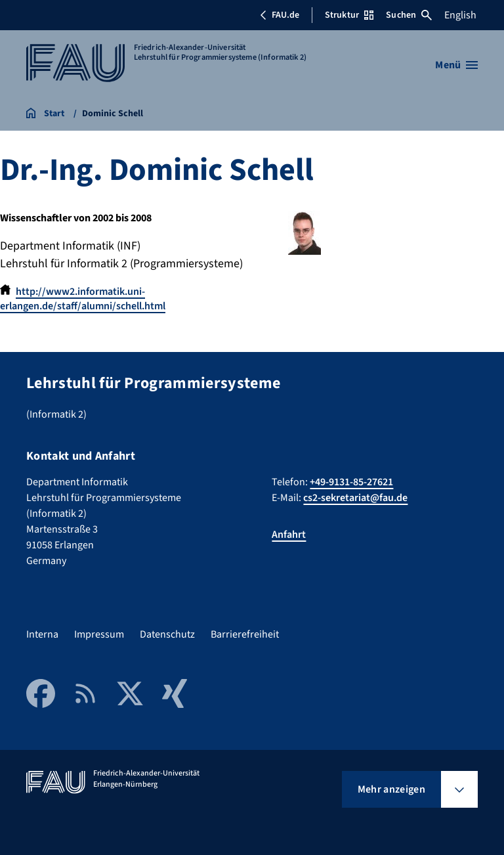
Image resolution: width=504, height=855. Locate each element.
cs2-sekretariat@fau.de (355, 498)
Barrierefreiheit (245, 634)
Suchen (409, 15)
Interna (42, 634)
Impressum (99, 634)
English (460, 15)
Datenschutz (167, 634)
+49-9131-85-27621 (351, 482)
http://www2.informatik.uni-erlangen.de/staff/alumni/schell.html (83, 299)
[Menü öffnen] (456, 65)
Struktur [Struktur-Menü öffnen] (349, 15)
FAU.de (280, 15)
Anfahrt (289, 535)
